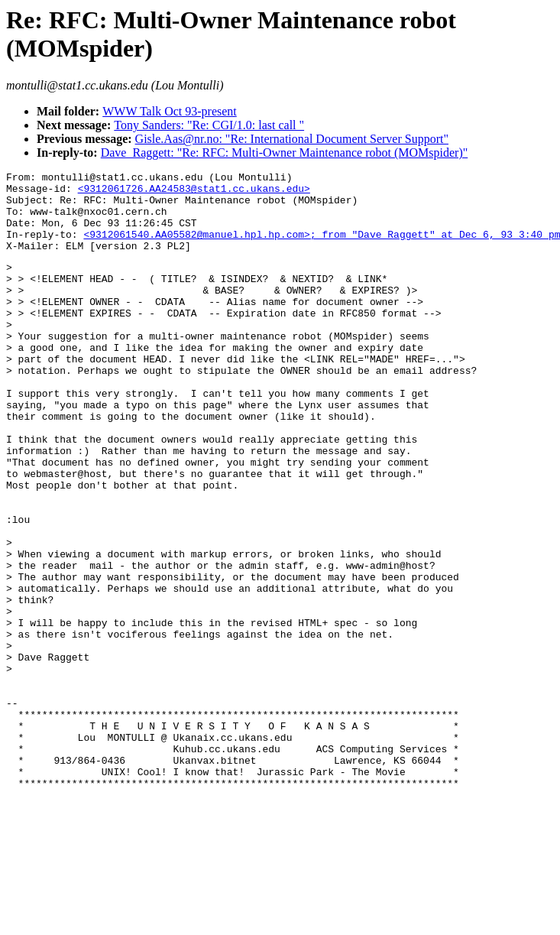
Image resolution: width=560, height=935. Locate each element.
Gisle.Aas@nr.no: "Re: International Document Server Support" (292, 139)
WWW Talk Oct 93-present (170, 111)
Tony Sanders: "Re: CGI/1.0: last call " (209, 125)
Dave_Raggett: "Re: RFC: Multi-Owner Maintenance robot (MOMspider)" (285, 153)
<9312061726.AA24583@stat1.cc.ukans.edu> (194, 193)
